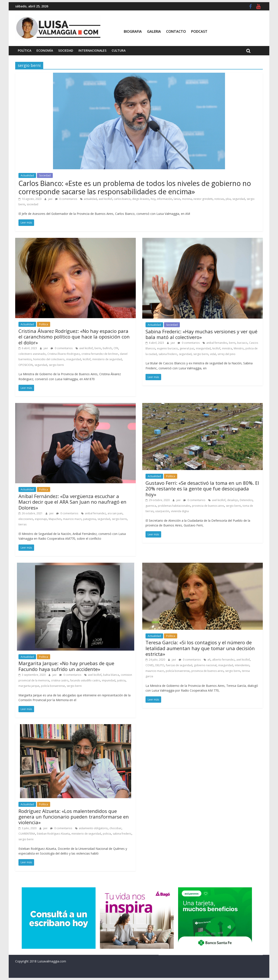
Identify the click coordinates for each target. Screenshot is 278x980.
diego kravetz (141, 199)
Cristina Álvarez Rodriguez (64, 354)
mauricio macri (72, 519)
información (165, 199)
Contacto (176, 31)
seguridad (239, 199)
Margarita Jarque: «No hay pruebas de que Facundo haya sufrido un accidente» (66, 666)
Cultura (119, 50)
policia (107, 834)
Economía (45, 50)
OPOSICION (26, 365)
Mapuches (55, 519)
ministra (227, 348)
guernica (151, 506)
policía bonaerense (53, 686)
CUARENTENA (27, 834)
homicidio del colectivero (49, 359)
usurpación (162, 511)
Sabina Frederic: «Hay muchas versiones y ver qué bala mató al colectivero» (201, 334)
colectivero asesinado (32, 354)
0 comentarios (66, 199)
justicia (121, 680)
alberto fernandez (223, 660)
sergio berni (56, 365)
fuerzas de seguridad (179, 665)
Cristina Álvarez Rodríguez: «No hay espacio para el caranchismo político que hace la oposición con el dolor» (74, 337)
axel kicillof (105, 199)
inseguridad (74, 359)
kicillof (87, 359)
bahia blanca (111, 675)
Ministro (239, 348)
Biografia (133, 31)
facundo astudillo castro (85, 680)
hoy (153, 199)
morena (187, 199)
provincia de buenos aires (208, 506)
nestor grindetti (203, 199)
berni (98, 348)
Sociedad (66, 50)
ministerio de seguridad (107, 359)
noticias (219, 199)
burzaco (242, 343)
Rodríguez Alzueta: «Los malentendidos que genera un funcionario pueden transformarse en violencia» (74, 817)
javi (51, 199)
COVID (150, 665)
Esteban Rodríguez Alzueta (53, 834)
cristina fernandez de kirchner (100, 354)
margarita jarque (29, 686)
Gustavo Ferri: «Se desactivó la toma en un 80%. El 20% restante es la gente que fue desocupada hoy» (202, 489)
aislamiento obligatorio (93, 828)
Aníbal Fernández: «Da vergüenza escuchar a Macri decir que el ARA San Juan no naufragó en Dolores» (72, 502)
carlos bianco (122, 199)
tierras (22, 524)
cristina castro (60, 680)
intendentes (242, 665)
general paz (187, 348)
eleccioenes (26, 519)
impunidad (109, 680)
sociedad (32, 204)
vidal (213, 354)
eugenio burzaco (167, 348)
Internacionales (92, 50)
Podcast (199, 31)
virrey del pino (227, 354)
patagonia (89, 519)
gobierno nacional (205, 665)
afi (209, 660)
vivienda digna (180, 511)
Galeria (154, 31)
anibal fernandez (217, 343)
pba (228, 199)
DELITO (160, 665)
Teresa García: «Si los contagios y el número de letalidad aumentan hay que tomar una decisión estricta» (200, 648)
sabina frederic (168, 354)
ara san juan (115, 513)
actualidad (90, 199)
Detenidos (246, 500)
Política (25, 50)
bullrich (107, 348)
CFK (116, 348)
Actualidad (27, 175)
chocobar (115, 828)
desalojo (233, 500)
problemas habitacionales (174, 506)
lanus (177, 199)
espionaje (41, 519)
